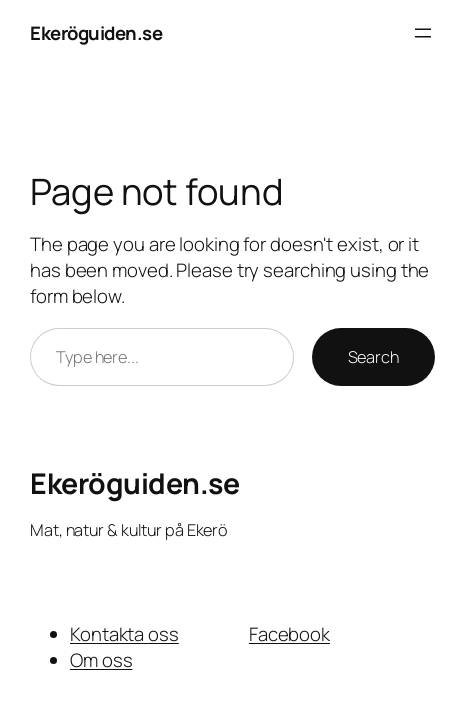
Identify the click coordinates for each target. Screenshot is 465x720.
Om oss (101, 660)
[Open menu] (423, 33)
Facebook (289, 634)
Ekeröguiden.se (96, 33)
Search (373, 357)
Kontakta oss (124, 634)
